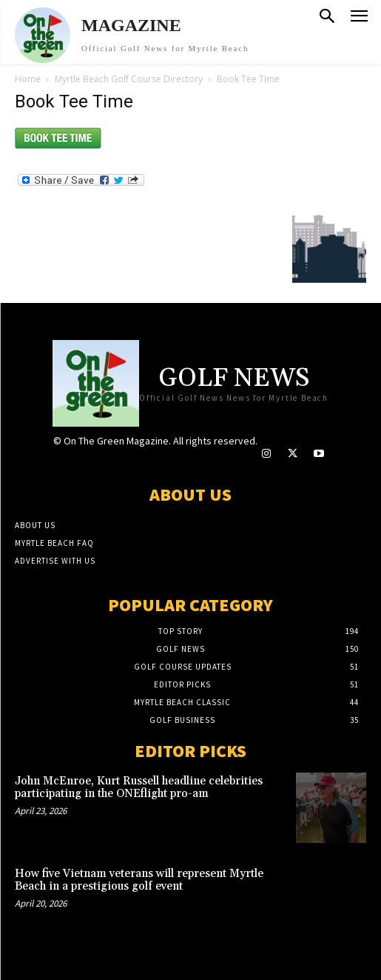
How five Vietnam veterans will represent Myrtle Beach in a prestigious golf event (139, 880)
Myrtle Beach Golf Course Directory (129, 79)
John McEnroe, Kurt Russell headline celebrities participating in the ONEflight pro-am (139, 787)
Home (28, 79)
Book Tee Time (74, 101)
